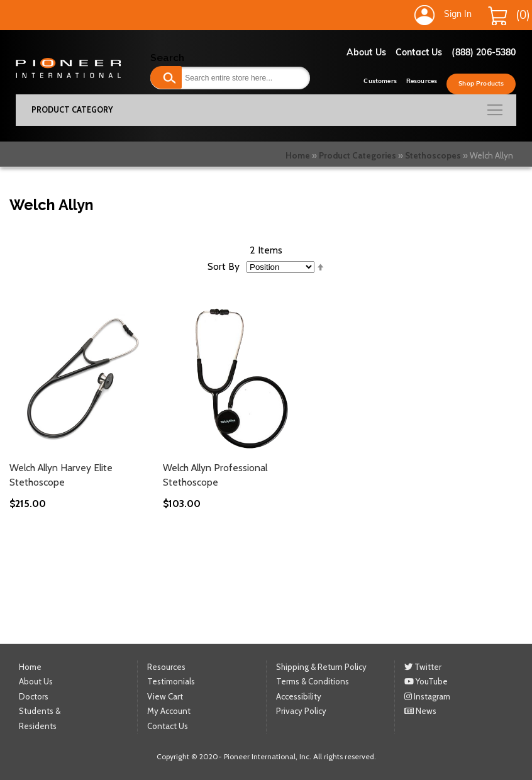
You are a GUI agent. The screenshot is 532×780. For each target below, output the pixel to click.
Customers (380, 81)
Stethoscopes (433, 155)
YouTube (426, 681)
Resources (422, 81)
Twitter (423, 667)
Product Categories (357, 155)
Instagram (427, 696)
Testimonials (171, 681)
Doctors (34, 696)
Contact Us (419, 53)
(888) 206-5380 (484, 53)
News (420, 711)
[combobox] (230, 78)
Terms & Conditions (313, 681)
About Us (366, 53)
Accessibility (299, 696)
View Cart (165, 696)
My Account (169, 711)
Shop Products (481, 84)
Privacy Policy (301, 711)
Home (298, 155)
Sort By (224, 266)
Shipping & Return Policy (321, 667)
